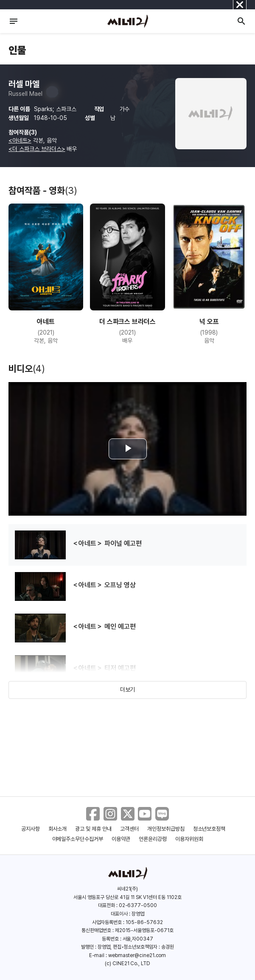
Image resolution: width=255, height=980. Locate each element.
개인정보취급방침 (166, 829)
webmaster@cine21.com (137, 955)
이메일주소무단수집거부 (78, 839)
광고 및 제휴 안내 (93, 829)
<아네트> (20, 140)
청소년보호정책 (209, 829)
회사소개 (58, 829)
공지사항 (31, 829)
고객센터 (129, 829)
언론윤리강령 (153, 839)
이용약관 (121, 839)
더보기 (128, 690)
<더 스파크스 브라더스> (37, 149)
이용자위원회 (189, 839)
